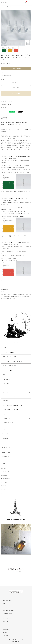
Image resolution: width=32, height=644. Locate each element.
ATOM (7, 621)
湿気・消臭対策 (5, 434)
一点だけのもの (5, 457)
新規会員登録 (6, 629)
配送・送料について (7, 601)
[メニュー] (16, 2)
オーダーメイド (5, 486)
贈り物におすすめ (6, 448)
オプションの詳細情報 (16, 68)
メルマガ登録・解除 (7, 618)
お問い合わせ (6, 636)
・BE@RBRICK (5, 414)
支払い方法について (7, 607)
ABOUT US (4, 468)
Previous (3, 25)
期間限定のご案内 (6, 452)
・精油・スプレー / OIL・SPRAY (9, 357)
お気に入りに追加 (16, 87)
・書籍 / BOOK (5, 401)
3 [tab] (18, 343)
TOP (2, 7)
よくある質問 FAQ (5, 482)
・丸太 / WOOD (5, 384)
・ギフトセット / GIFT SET (8, 352)
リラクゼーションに (6, 443)
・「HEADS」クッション (7, 423)
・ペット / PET (5, 392)
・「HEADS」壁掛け (6, 418)
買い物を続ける (4, 108)
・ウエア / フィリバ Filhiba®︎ (8, 396)
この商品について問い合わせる (7, 105)
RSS (4, 621)
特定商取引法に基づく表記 (6, 102)
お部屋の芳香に (5, 438)
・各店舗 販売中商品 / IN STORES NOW (11, 410)
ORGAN (3, 286)
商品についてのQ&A (6, 479)
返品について (4, 99)
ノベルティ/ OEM (5, 489)
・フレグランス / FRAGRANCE (10, 7)
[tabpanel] (16, 326)
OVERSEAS (4, 475)
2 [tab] (16, 343)
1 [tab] (14, 343)
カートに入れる (16, 93)
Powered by (16, 641)
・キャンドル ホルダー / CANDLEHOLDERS (12, 405)
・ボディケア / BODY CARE (8, 375)
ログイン (5, 632)
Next (29, 25)
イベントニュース (5, 472)
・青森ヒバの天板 (6, 379)
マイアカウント (6, 626)
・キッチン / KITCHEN (7, 370)
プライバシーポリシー (8, 614)
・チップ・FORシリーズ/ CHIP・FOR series (12, 361)
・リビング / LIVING (6, 388)
